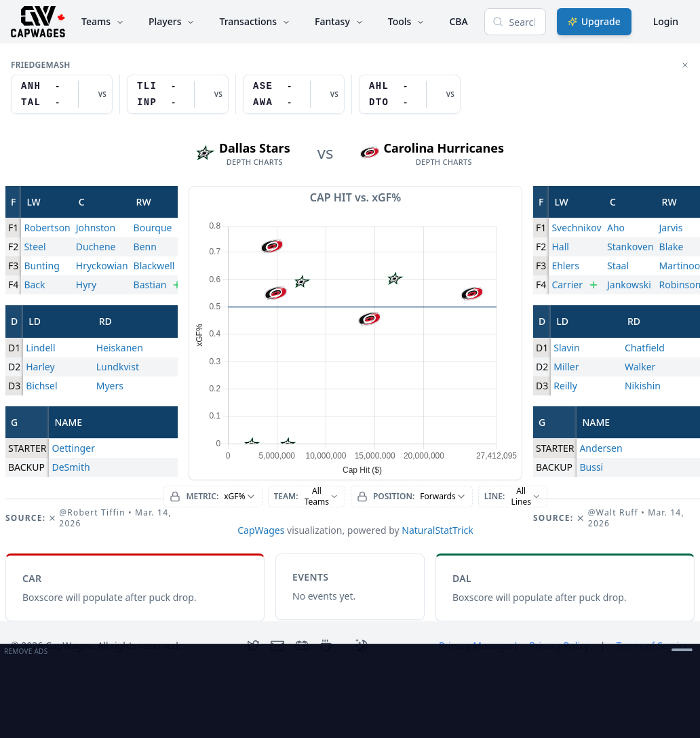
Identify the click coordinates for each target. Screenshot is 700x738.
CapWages (261, 530)
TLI (147, 86)
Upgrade (594, 21)
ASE (263, 86)
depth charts (255, 162)
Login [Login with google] (666, 21)
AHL (379, 86)
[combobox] (213, 497)
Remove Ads (26, 651)
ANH (31, 86)
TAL (31, 102)
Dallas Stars (255, 148)
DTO (379, 102)
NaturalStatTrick (437, 530)
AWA (263, 102)
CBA (458, 21)
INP (147, 102)
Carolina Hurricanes (444, 148)
